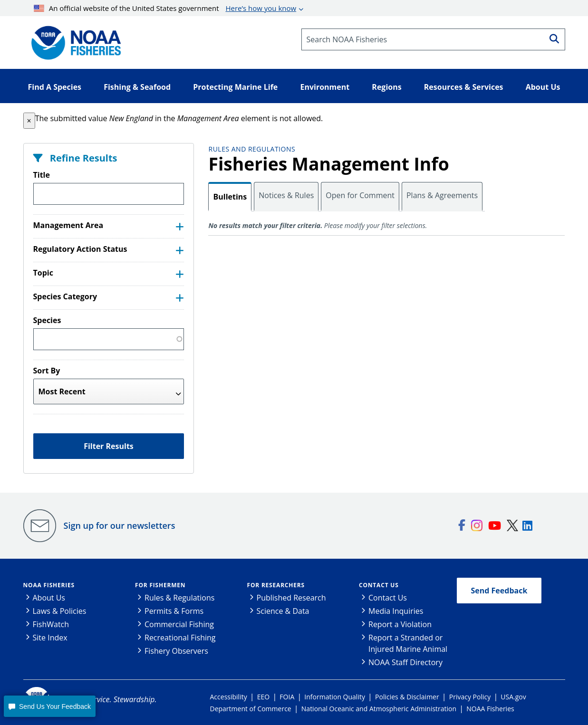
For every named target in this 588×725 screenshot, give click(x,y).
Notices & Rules (286, 195)
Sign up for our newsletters (120, 525)
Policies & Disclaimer (407, 697)
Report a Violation (400, 624)
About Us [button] (543, 87)
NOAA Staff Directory (405, 662)
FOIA (287, 697)
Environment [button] (325, 87)
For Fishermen (160, 585)
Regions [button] (386, 87)
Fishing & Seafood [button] (137, 87)
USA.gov (513, 697)
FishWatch (51, 624)
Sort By (47, 371)
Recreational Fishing (180, 638)
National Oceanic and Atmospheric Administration (379, 709)
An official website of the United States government (165, 8)
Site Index (50, 638)
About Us (49, 598)
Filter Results (109, 446)
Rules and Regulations (252, 149)
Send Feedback (499, 591)
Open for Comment (360, 195)
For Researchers (276, 585)
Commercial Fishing (179, 624)
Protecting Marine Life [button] (235, 87)
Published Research (291, 598)
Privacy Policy (470, 697)
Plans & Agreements (442, 195)
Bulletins (230, 197)
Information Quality (335, 697)
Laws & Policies (60, 611)
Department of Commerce (251, 709)
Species (47, 320)
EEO (263, 697)
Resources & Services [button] (464, 87)
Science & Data (283, 611)
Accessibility (229, 697)
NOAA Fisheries (49, 585)
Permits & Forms (174, 611)
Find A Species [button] (55, 87)
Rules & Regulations (179, 598)
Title (42, 175)
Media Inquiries (396, 611)
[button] (29, 121)
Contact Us (379, 585)
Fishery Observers (176, 651)
